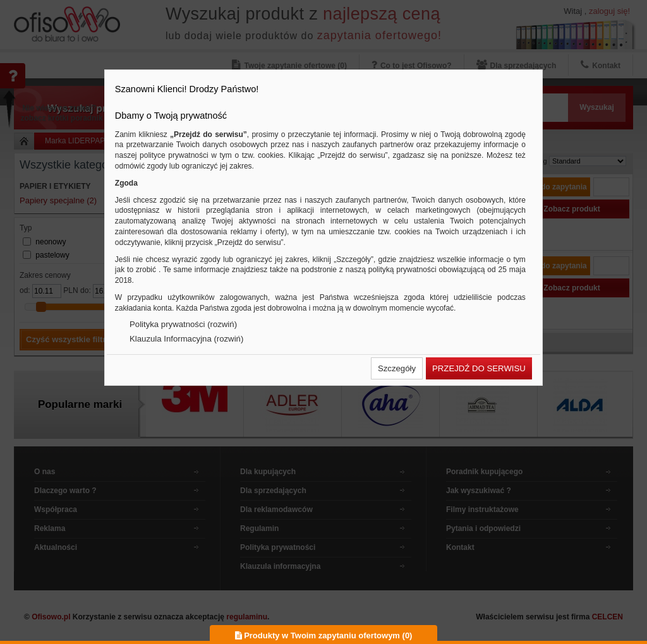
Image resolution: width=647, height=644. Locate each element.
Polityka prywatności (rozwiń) (183, 324)
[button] (397, 368)
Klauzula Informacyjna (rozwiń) (186, 339)
